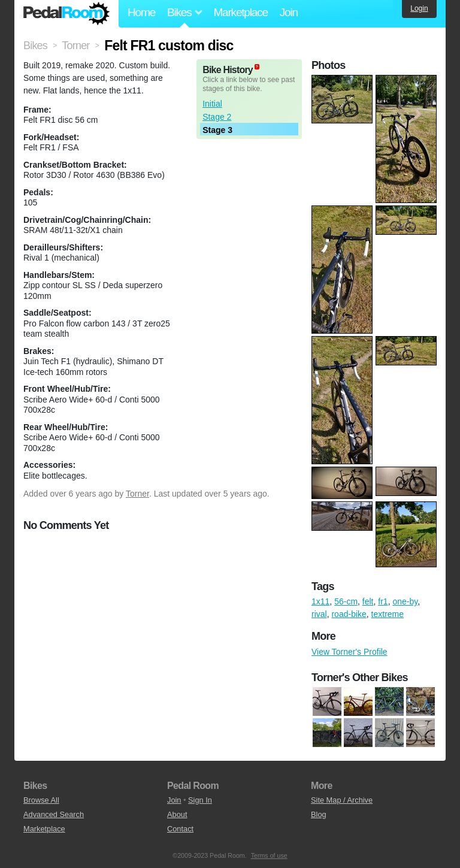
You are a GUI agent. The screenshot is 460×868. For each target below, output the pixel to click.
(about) (257, 67)
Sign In (200, 800)
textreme (388, 614)
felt (368, 601)
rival (319, 614)
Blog (319, 814)
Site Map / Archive (342, 800)
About (177, 814)
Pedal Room (66, 14)
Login (419, 8)
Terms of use (269, 855)
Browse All (41, 800)
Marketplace (240, 12)
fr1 (383, 601)
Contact (180, 829)
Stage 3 (217, 130)
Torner (137, 494)
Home (141, 12)
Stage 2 (217, 117)
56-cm (346, 601)
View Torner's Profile (349, 652)
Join (289, 12)
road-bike (349, 614)
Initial (212, 104)
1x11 (320, 601)
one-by (405, 601)
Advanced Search (54, 814)
